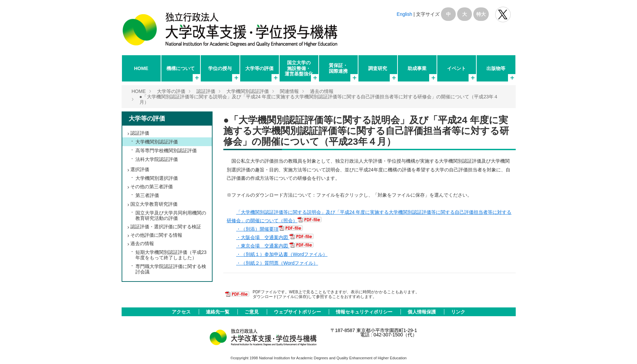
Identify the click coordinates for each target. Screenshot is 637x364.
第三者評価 (147, 195)
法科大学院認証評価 (157, 159)
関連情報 (289, 91)
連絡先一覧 (218, 312)
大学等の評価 (259, 68)
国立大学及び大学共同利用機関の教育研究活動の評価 (171, 216)
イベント (456, 68)
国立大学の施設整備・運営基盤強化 (299, 68)
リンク (458, 312)
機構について (181, 68)
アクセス (182, 312)
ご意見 (252, 312)
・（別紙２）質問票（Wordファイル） (277, 263)
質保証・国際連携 (338, 68)
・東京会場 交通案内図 (263, 246)
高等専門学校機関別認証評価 (166, 151)
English (405, 14)
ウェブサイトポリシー (298, 312)
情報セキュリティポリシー (365, 312)
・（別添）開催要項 (257, 229)
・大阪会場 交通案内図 (263, 237)
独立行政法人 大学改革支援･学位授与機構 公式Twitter (503, 14)
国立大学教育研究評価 (154, 204)
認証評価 (206, 91)
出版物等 (496, 68)
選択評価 (140, 169)
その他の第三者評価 (152, 187)
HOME (141, 68)
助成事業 (417, 68)
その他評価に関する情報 (156, 235)
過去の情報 (322, 91)
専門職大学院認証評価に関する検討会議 (171, 269)
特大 (481, 14)
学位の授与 (220, 68)
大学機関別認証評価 (248, 91)
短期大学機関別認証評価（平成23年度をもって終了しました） (171, 255)
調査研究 (378, 68)
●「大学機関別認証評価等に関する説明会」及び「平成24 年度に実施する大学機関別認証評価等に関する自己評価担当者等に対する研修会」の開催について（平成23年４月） (366, 131)
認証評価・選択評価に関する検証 (166, 227)
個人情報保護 (422, 312)
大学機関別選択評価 (157, 178)
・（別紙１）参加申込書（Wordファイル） (282, 254)
